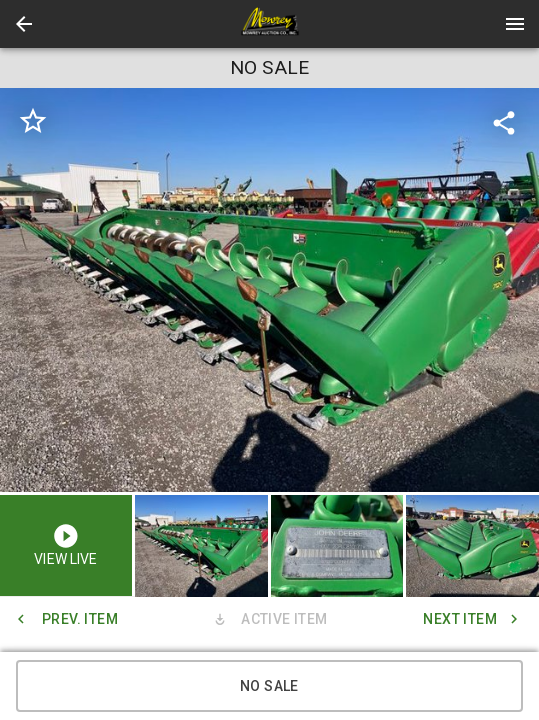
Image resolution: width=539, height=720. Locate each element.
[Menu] (515, 24)
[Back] (24, 24)
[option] (269, 290)
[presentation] (270, 24)
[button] (24, 24)
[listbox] (269, 290)
